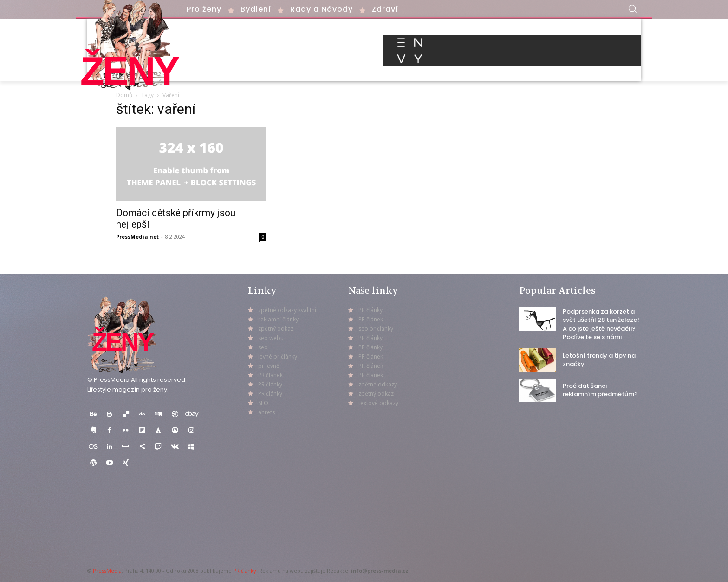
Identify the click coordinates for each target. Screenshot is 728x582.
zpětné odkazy (378, 384)
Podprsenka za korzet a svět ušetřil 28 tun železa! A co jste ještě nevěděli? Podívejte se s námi (601, 324)
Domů (124, 95)
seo (263, 347)
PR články (245, 571)
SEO (263, 403)
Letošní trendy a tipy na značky (599, 360)
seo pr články (376, 329)
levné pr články (278, 356)
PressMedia (107, 571)
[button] (632, 8)
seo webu (271, 338)
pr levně (269, 366)
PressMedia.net (137, 237)
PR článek (270, 375)
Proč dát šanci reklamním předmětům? (600, 390)
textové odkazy (378, 403)
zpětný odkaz (276, 329)
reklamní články (278, 319)
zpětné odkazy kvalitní (287, 310)
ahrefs (266, 412)
